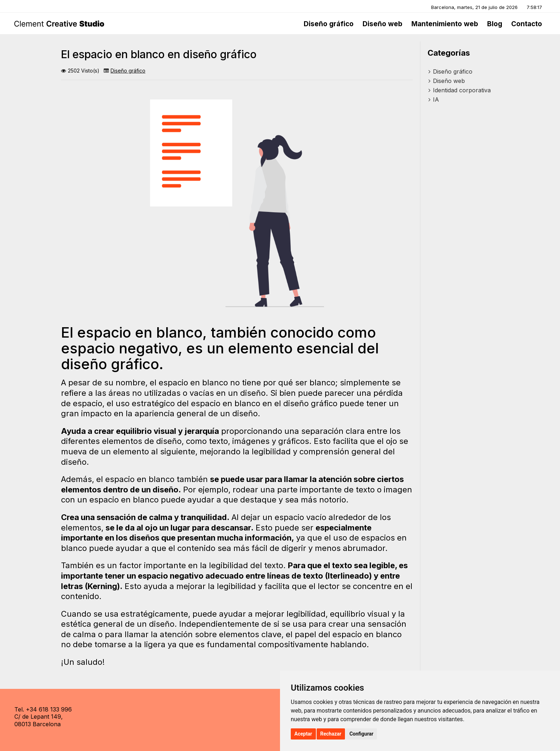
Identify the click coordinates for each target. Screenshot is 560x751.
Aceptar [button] (303, 734)
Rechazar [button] (331, 734)
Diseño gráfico (128, 71)
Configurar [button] (361, 734)
